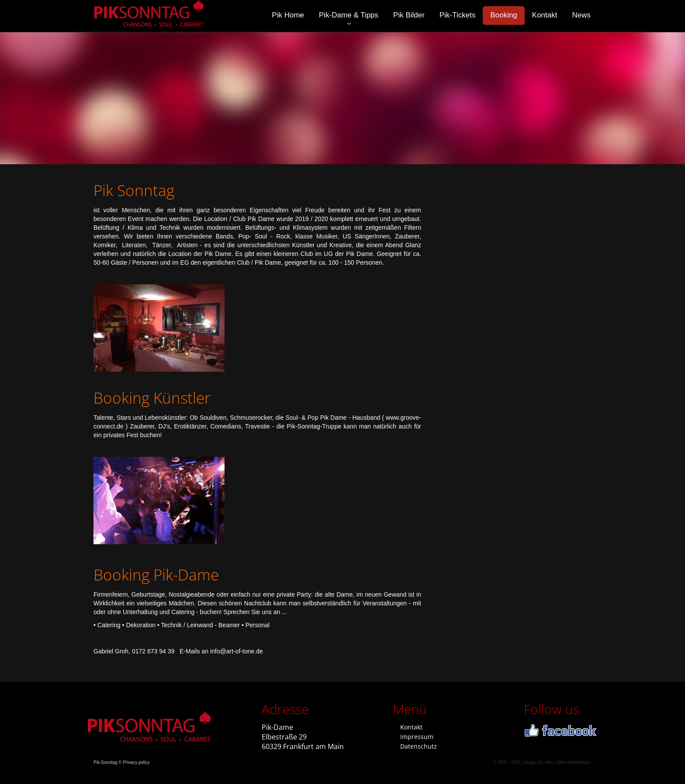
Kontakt (545, 15)
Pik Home (288, 15)
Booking (503, 15)
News (581, 15)
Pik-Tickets (458, 15)
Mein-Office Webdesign (568, 762)
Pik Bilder (409, 15)
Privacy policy (136, 762)
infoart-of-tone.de (237, 651)
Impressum (417, 737)
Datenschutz (419, 746)
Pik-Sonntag (105, 762)
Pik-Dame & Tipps (349, 15)
